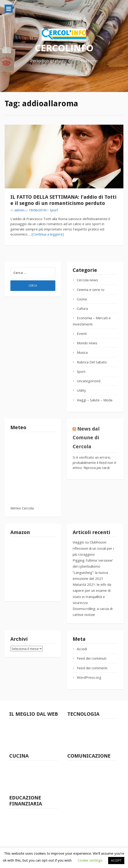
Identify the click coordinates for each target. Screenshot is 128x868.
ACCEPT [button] (116, 860)
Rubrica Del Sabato (92, 362)
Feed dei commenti (92, 668)
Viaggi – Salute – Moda (95, 400)
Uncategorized (89, 381)
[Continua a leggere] (48, 234)
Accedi (82, 649)
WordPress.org (89, 677)
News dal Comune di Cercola (86, 438)
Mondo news (87, 343)
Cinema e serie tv (91, 290)
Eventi (82, 333)
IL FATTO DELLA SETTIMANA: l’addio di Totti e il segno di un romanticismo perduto (63, 200)
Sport (54, 210)
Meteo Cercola (22, 508)
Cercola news (87, 280)
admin (19, 210)
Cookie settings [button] (90, 860)
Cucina (82, 299)
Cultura (82, 308)
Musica (82, 352)
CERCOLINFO (64, 48)
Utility (81, 390)
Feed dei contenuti (92, 658)
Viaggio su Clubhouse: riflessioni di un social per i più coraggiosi (93, 548)
